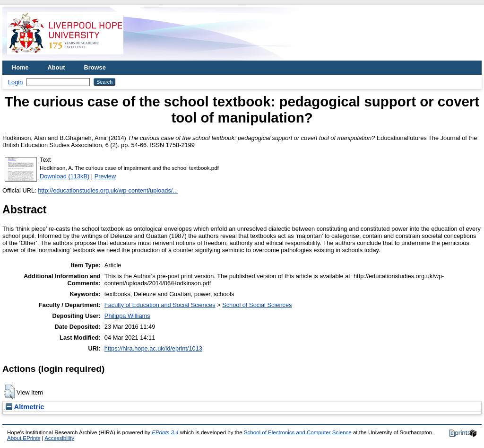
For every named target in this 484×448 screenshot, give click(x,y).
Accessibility (59, 438)
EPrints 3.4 (165, 432)
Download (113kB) (65, 176)
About (56, 67)
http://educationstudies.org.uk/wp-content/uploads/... (108, 190)
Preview (105, 176)
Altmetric (25, 407)
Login (15, 82)
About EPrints (24, 438)
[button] (9, 392)
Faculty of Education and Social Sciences (160, 305)
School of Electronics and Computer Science (298, 432)
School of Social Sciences (257, 305)
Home (20, 67)
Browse (95, 67)
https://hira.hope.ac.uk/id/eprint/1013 (153, 348)
